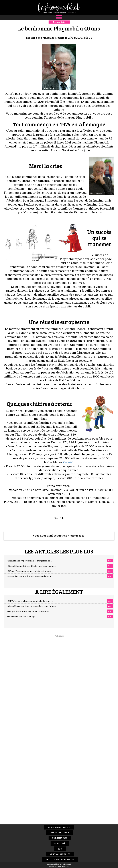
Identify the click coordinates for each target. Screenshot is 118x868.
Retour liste (59, 22)
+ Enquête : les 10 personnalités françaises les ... (29, 561)
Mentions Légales (60, 854)
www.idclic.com (63, 866)
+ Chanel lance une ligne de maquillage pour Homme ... (32, 606)
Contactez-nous (60, 833)
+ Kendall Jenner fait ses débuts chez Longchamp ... (31, 566)
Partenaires (60, 838)
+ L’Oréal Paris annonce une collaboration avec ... (30, 571)
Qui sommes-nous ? (59, 827)
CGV (60, 849)
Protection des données (60, 859)
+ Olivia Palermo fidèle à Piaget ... (22, 617)
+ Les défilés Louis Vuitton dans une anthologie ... (30, 576)
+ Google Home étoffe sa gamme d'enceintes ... (29, 612)
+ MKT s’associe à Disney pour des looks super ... (30, 601)
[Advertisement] (59, 683)
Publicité (60, 843)
